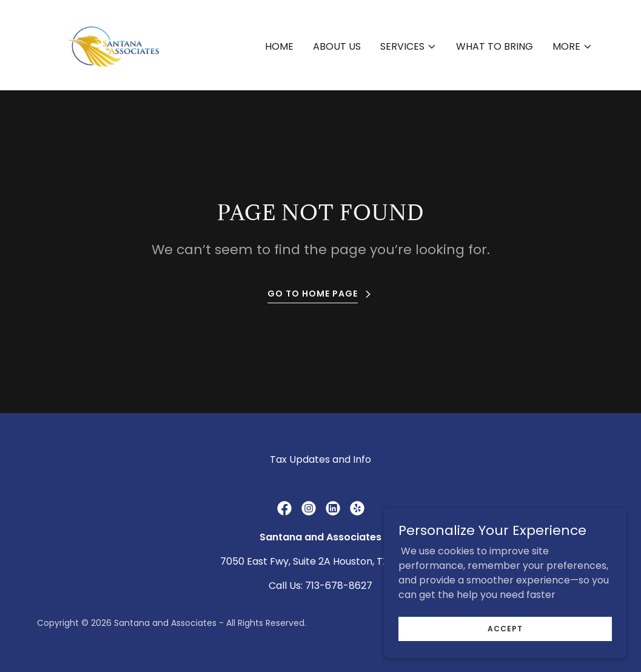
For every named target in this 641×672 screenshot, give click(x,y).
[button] (408, 47)
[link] (111, 44)
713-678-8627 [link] (339, 586)
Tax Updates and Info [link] (320, 459)
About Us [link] (337, 46)
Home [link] (279, 46)
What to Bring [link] (495, 46)
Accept (505, 628)
